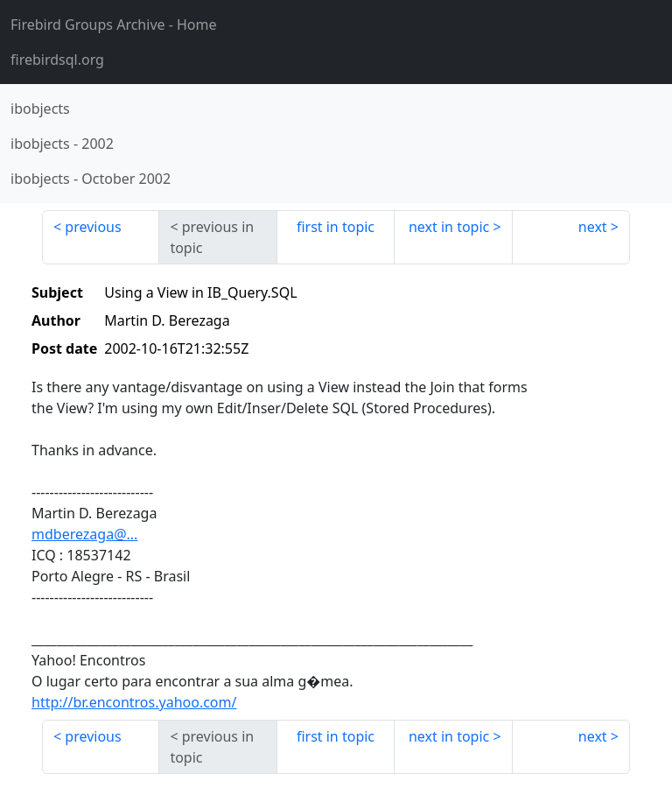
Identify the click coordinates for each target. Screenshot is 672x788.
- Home (114, 25)
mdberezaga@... (84, 534)
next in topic (449, 227)
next (593, 227)
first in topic (336, 227)
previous (93, 227)
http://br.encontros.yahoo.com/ (134, 702)
